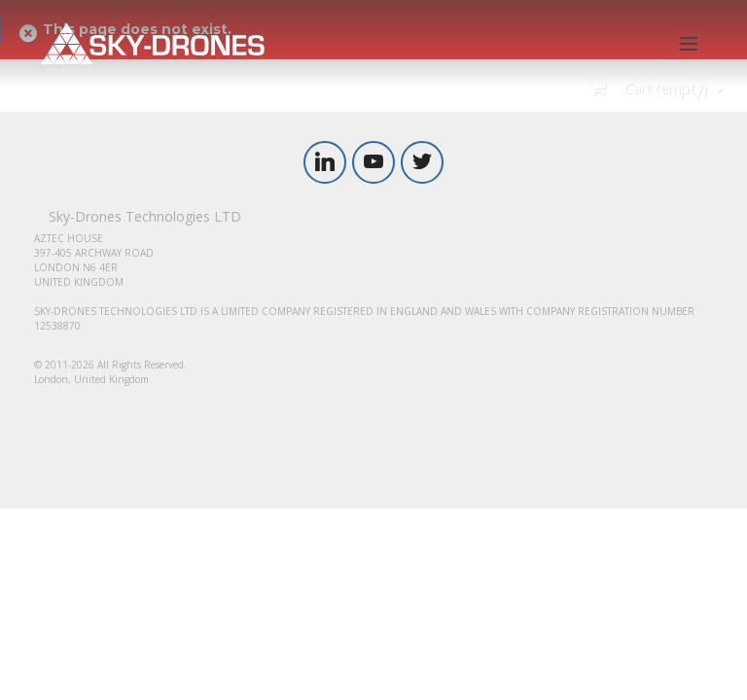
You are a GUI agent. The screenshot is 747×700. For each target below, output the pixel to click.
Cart (664, 88)
